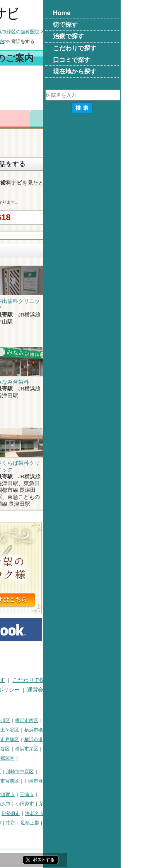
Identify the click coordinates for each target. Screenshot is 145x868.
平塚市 (43, 804)
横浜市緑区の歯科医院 (93, 32)
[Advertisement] (72, 89)
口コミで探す (19, 690)
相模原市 (59, 794)
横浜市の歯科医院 (43, 32)
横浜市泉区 (14, 758)
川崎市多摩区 (49, 781)
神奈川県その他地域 (24, 794)
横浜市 (10, 721)
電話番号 (55, 119)
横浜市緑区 (43, 749)
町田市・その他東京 (47, 832)
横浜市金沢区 (17, 740)
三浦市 (104, 794)
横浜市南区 (43, 730)
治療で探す (69, 680)
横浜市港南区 (116, 740)
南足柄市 (31, 823)
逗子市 (10, 813)
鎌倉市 (61, 804)
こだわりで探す (109, 680)
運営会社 (115, 690)
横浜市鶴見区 (36, 721)
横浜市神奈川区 (71, 721)
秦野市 (29, 813)
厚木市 (48, 813)
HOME (11, 680)
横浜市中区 (14, 730)
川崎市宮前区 (82, 781)
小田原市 (102, 804)
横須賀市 (83, 794)
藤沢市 (81, 804)
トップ (10, 32)
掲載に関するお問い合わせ (35, 699)
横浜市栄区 (104, 749)
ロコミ (125, 119)
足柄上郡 (107, 823)
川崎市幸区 (67, 772)
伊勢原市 (88, 813)
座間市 (10, 823)
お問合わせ (90, 119)
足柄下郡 (12, 832)
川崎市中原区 (97, 772)
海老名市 (112, 813)
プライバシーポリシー (70, 690)
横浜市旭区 (14, 749)
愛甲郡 (128, 823)
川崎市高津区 (17, 781)
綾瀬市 (52, 823)
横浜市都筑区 (78, 758)
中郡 (88, 823)
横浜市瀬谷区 (73, 749)
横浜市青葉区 (45, 758)
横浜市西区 (104, 721)
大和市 (67, 813)
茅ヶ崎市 (126, 804)
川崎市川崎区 (36, 772)
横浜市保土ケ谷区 (78, 730)
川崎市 (10, 772)
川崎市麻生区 (116, 781)
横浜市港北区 (49, 740)
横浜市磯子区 (116, 730)
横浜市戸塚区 (82, 740)
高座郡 (72, 823)
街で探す (37, 680)
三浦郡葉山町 (17, 804)
